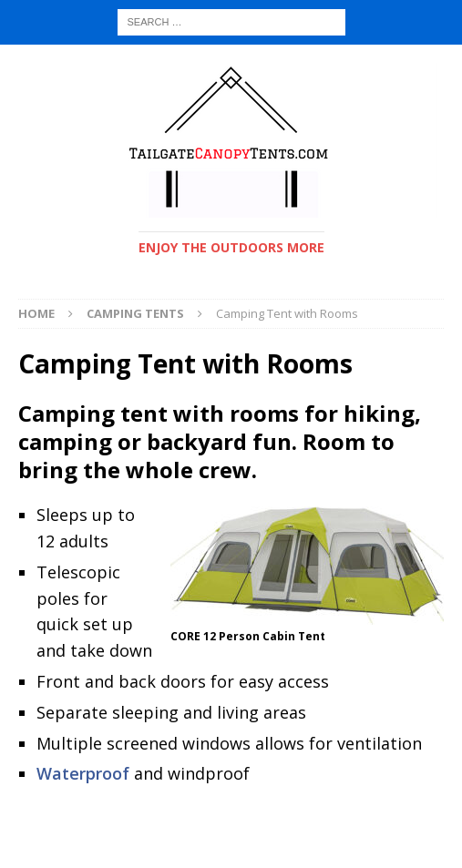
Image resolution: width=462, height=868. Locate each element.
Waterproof (83, 773)
